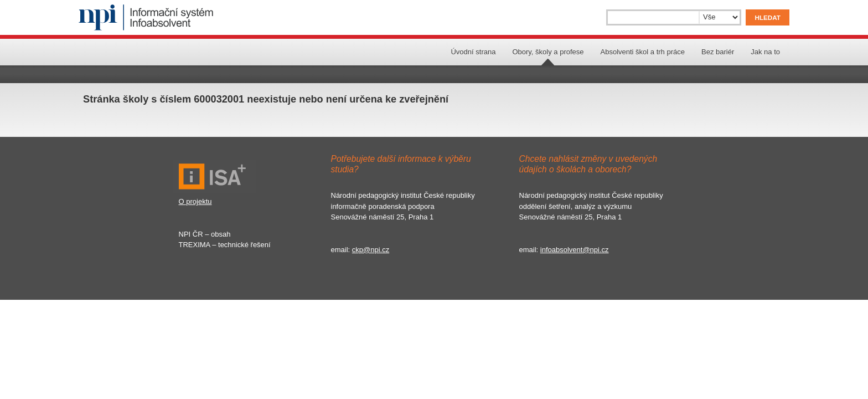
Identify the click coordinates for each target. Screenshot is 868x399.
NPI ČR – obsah (205, 234)
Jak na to (765, 52)
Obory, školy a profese (548, 52)
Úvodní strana (473, 52)
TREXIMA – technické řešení (225, 245)
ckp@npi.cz (371, 250)
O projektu (195, 201)
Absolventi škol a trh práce (643, 52)
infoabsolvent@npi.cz (575, 250)
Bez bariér (718, 52)
